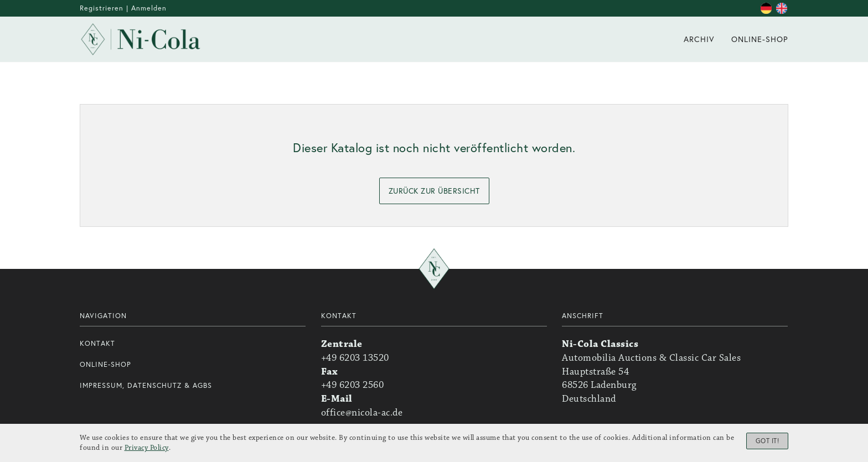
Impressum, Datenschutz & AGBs (146, 385)
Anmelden (149, 8)
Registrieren (102, 8)
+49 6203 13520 (355, 358)
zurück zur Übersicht (434, 191)
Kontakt (97, 343)
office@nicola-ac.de (362, 413)
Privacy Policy (147, 448)
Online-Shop (105, 364)
